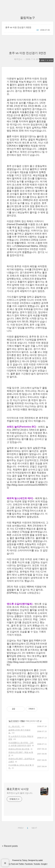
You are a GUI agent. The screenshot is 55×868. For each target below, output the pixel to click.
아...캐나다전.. (14, 726)
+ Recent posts (10, 846)
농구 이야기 (14, 721)
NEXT (34, 828)
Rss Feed (11, 864)
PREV (20, 828)
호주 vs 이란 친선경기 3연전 (18, 27)
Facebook (29, 864)
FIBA (23, 721)
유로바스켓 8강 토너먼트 (19, 749)
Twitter (21, 864)
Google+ (44, 864)
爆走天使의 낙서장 (18, 789)
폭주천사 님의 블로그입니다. (20, 793)
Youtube (37, 864)
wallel (40, 860)
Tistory (25, 860)
